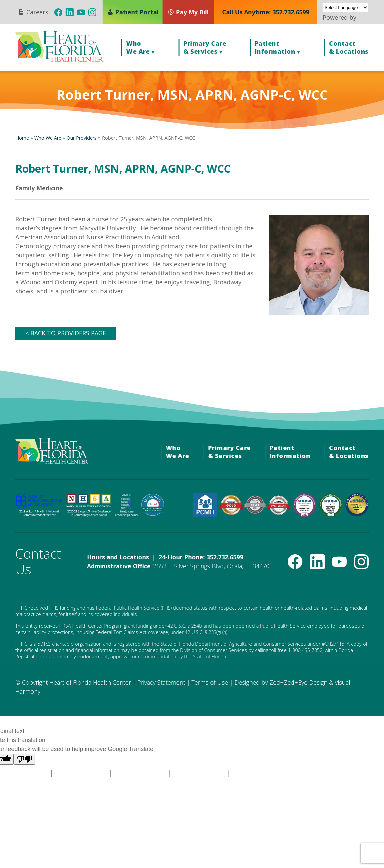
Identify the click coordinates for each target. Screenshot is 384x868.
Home (22, 138)
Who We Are (48, 138)
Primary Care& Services (205, 47)
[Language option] (81, 773)
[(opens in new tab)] (58, 12)
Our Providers (82, 138)
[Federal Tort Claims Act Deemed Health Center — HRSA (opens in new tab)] (357, 514)
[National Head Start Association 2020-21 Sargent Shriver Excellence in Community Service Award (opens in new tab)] (89, 514)
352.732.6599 (291, 12)
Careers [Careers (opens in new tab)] (33, 12)
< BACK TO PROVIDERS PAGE (66, 333)
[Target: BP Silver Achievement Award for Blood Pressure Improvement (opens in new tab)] (255, 512)
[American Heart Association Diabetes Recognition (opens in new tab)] (279, 513)
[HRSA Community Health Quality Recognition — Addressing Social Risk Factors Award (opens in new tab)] (331, 514)
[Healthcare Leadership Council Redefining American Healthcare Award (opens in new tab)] (127, 514)
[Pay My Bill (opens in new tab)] (191, 12)
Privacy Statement (161, 682)
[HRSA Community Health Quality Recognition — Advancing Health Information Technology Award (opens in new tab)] (305, 514)
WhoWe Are (138, 47)
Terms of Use (210, 682)
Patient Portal (133, 12)
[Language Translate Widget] (345, 7)
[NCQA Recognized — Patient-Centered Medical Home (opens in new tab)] (153, 514)
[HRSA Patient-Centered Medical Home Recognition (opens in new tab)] (205, 514)
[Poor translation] (24, 759)
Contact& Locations (349, 47)
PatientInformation (275, 47)
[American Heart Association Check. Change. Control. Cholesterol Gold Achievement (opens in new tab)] (231, 513)
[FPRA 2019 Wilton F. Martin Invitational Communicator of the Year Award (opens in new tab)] (39, 514)
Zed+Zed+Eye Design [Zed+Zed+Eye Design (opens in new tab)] (298, 682)
